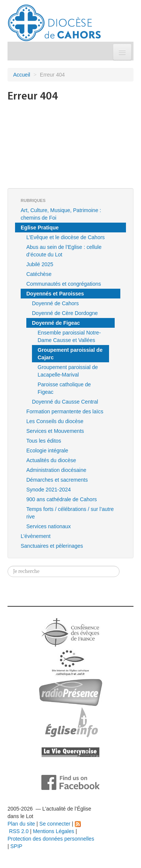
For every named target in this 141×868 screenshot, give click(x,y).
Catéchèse (39, 274)
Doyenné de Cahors (55, 303)
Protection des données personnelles (51, 839)
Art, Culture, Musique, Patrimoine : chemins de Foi (61, 214)
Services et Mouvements (55, 431)
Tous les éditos (44, 441)
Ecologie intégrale (47, 451)
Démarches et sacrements (57, 480)
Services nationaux (49, 526)
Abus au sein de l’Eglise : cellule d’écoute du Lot (64, 251)
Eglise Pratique (40, 228)
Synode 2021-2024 (49, 490)
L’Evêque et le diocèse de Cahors (66, 237)
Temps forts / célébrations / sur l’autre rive (70, 513)
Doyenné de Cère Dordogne (65, 313)
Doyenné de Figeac (56, 323)
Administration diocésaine (56, 470)
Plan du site (21, 824)
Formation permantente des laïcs (65, 411)
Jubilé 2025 (40, 264)
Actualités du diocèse (51, 460)
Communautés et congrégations (64, 284)
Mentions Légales (53, 831)
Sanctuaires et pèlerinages (52, 546)
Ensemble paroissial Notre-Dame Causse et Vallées (69, 336)
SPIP (17, 846)
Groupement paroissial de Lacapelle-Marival (68, 371)
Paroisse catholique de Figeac (64, 388)
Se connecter (55, 824)
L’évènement (36, 536)
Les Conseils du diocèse (55, 421)
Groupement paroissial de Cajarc (70, 354)
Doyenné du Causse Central (65, 402)
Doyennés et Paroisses (55, 294)
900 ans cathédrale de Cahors (62, 499)
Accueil (22, 75)
